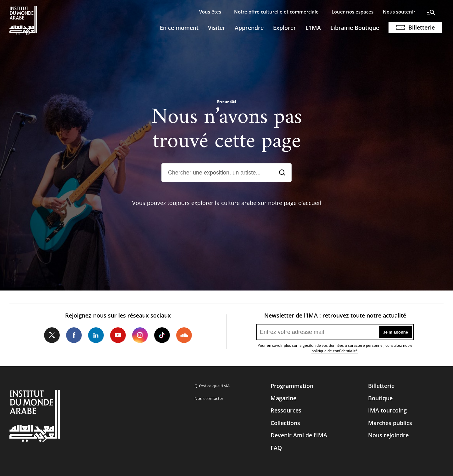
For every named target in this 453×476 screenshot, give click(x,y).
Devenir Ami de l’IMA (299, 435)
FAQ (276, 448)
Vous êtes (210, 12)
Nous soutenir (399, 12)
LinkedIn (96, 335)
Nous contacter (209, 398)
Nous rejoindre (388, 435)
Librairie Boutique (355, 28)
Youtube (118, 335)
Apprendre (249, 28)
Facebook (74, 335)
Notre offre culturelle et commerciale (276, 12)
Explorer (285, 28)
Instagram (140, 335)
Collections (285, 423)
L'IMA (313, 28)
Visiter (217, 28)
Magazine (283, 398)
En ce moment (179, 28)
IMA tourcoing (387, 410)
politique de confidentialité (335, 351)
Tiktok (162, 335)
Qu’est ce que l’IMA (212, 386)
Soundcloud (184, 335)
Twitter (52, 335)
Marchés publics (390, 423)
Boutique (380, 398)
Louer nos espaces (352, 12)
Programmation (292, 386)
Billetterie (422, 27)
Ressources (286, 410)
